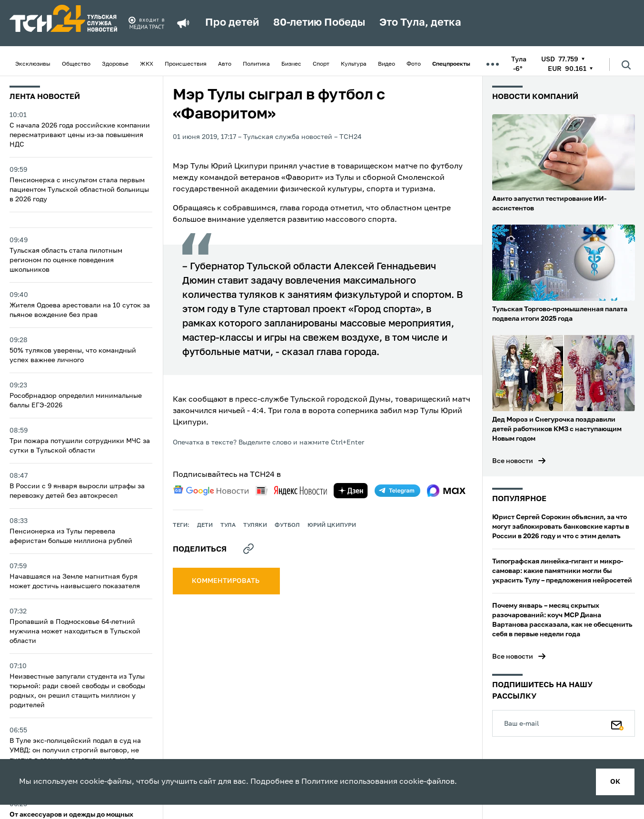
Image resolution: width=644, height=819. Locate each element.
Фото (414, 64)
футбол (287, 525)
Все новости (513, 461)
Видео (386, 64)
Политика (256, 64)
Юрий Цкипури (332, 525)
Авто (225, 64)
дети (205, 525)
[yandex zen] (351, 491)
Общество (76, 64)
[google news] (211, 491)
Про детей (232, 23)
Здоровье (115, 64)
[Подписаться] (617, 723)
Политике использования (349, 782)
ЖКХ (147, 64)
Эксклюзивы (33, 64)
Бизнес (291, 64)
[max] (446, 491)
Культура (354, 64)
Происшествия (186, 64)
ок (615, 782)
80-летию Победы (319, 23)
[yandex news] (291, 490)
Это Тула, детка (420, 23)
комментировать (226, 581)
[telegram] (397, 491)
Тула (228, 525)
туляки (255, 525)
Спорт (321, 64)
